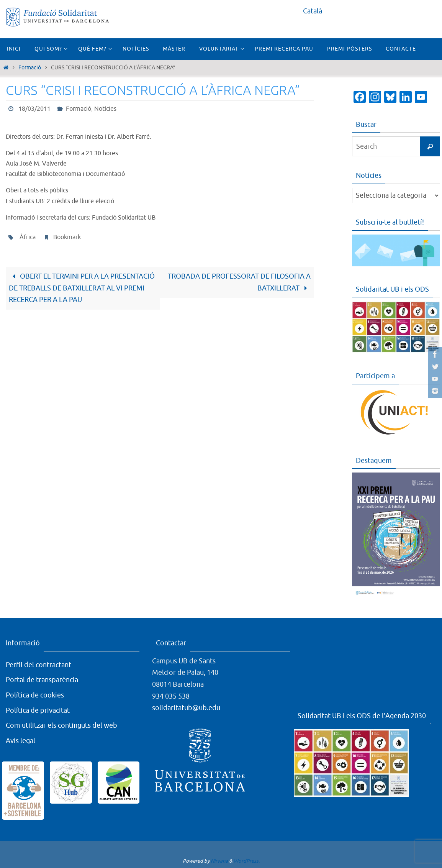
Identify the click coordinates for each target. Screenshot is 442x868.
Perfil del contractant (38, 665)
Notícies (105, 109)
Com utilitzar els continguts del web (61, 725)
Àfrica (28, 237)
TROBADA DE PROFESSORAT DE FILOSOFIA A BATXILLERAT (239, 282)
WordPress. (247, 861)
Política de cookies (35, 695)
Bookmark (67, 237)
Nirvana (219, 861)
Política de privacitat (38, 710)
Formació (30, 67)
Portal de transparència (42, 680)
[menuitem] (313, 11)
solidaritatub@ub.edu (186, 708)
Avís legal (20, 741)
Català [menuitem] (313, 11)
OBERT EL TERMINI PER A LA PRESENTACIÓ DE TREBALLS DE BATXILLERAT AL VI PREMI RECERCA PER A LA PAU (82, 288)
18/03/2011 (34, 109)
